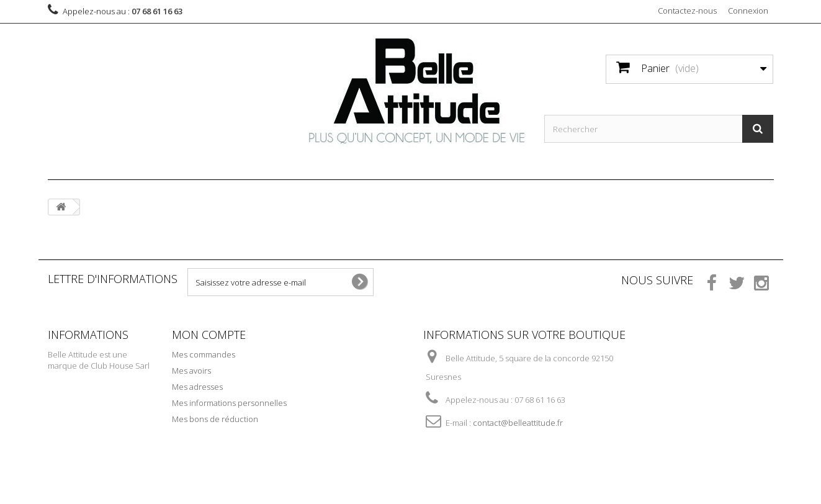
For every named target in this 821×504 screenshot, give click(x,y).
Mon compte (209, 335)
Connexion (748, 11)
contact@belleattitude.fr (518, 423)
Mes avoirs (191, 371)
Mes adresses (197, 387)
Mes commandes (204, 354)
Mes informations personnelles (229, 403)
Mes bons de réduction (215, 419)
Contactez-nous (687, 11)
